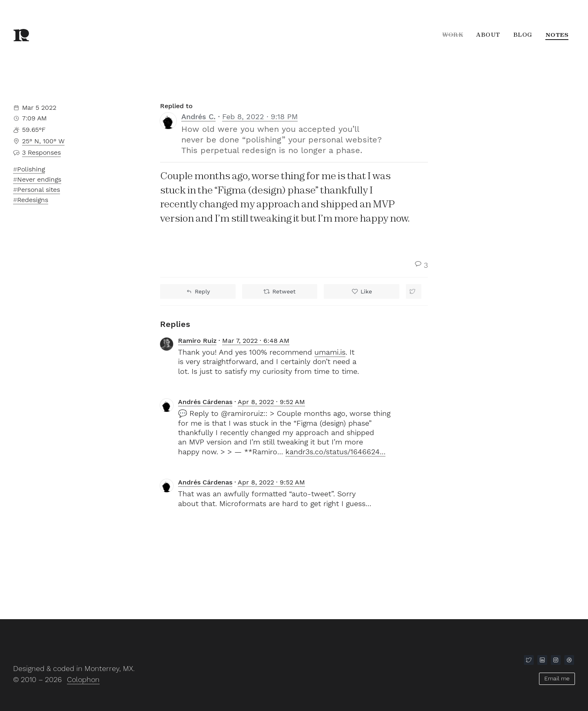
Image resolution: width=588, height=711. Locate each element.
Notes (557, 35)
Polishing (31, 169)
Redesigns (33, 200)
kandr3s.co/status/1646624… (335, 452)
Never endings (39, 179)
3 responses (41, 152)
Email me (557, 678)
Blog (523, 35)
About (488, 35)
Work (453, 35)
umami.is (330, 352)
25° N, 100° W (43, 141)
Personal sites (39, 190)
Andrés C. (198, 117)
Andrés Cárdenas (205, 402)
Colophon (83, 679)
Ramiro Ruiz (197, 341)
